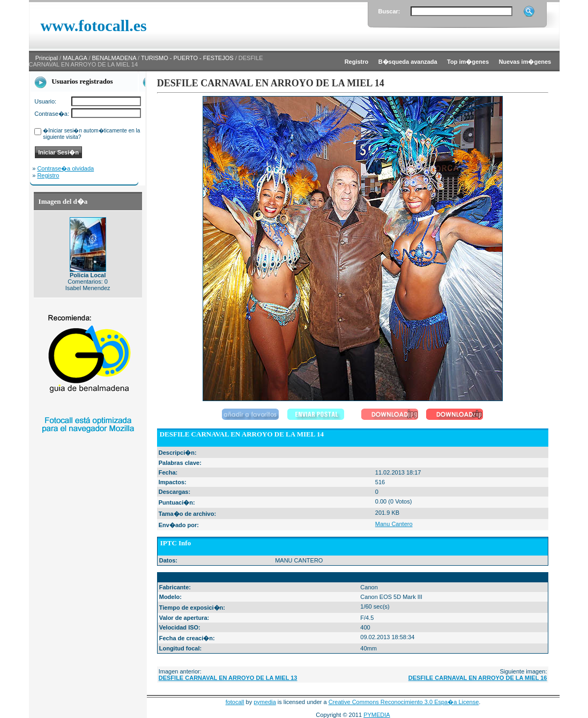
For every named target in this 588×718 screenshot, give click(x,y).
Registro (48, 175)
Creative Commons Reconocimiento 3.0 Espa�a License (404, 702)
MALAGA (75, 58)
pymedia (265, 702)
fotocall (235, 702)
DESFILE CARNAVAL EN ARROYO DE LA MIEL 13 (228, 678)
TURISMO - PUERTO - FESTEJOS (187, 58)
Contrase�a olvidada (65, 168)
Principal (47, 58)
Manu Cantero (394, 524)
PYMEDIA (377, 715)
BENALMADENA (114, 58)
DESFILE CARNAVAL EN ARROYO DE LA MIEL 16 (478, 678)
